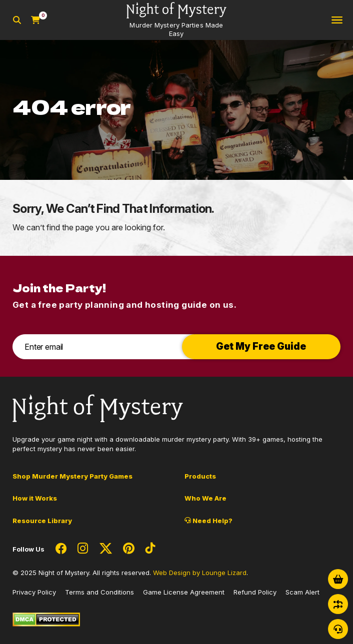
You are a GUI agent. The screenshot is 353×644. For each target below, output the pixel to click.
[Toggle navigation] (337, 20)
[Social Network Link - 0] (61, 549)
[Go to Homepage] (176, 20)
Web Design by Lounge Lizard (200, 573)
